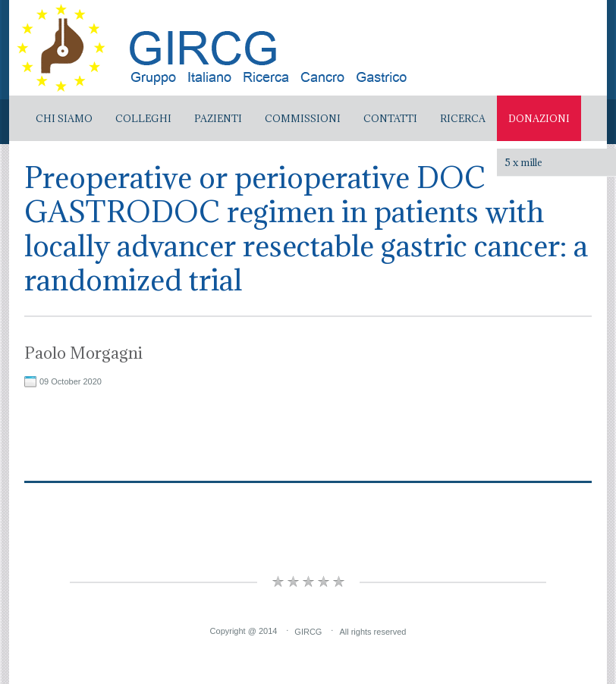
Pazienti (218, 118)
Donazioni (539, 118)
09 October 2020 (71, 381)
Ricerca (463, 118)
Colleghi (143, 118)
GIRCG (308, 631)
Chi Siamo (64, 118)
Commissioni (303, 118)
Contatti (390, 118)
